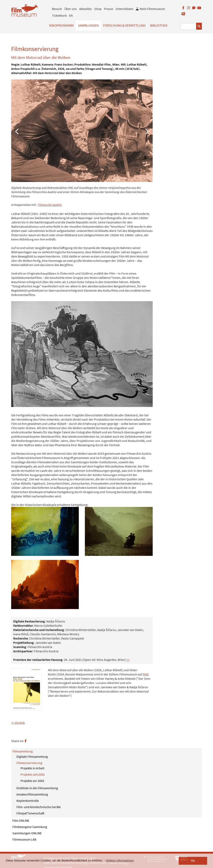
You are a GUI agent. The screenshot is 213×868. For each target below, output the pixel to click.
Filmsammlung (23, 751)
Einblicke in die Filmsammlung (37, 788)
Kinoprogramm (61, 25)
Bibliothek (159, 25)
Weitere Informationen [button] (120, 860)
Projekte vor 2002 (32, 781)
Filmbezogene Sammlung (30, 827)
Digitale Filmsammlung (32, 757)
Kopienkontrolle (28, 801)
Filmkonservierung (29, 763)
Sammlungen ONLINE (27, 833)
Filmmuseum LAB (24, 839)
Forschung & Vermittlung (124, 25)
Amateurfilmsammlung (32, 794)
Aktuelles (85, 9)
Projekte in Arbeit (32, 768)
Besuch (57, 9)
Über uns (71, 9)
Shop (98, 9)
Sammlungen (88, 25)
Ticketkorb (59, 15)
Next (147, 131)
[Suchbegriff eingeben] (189, 26)
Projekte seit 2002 (33, 774)
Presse (109, 9)
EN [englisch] (71, 15)
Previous (17, 131)
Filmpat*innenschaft (30, 813)
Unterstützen (124, 9)
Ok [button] (193, 861)
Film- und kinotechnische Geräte (39, 807)
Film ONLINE (21, 820)
